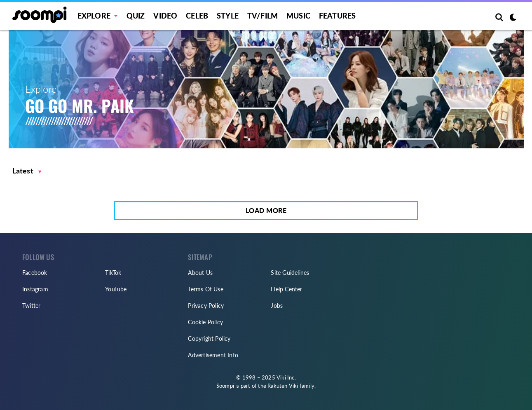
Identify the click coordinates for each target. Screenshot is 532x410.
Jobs (277, 306)
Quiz (136, 16)
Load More (266, 210)
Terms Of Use (205, 289)
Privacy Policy (206, 306)
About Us (200, 273)
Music (298, 16)
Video (165, 16)
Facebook (35, 273)
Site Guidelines (290, 273)
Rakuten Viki (283, 386)
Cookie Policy (205, 322)
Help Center (286, 289)
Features (337, 16)
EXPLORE (94, 16)
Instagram (35, 289)
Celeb (197, 16)
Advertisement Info (213, 355)
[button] (27, 171)
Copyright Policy (209, 339)
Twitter (31, 306)
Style (228, 16)
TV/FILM (262, 16)
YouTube (116, 289)
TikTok (113, 273)
